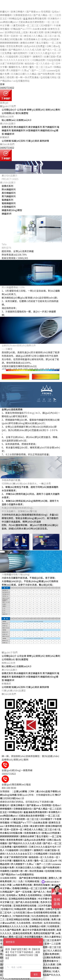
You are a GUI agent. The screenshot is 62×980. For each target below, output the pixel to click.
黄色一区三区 (16, 937)
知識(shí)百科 (18, 141)
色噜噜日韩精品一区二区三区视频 (30, 888)
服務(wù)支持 (7, 117)
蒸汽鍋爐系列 (49, 127)
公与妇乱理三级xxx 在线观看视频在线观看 (35, 912)
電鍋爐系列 (7, 200)
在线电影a (12, 895)
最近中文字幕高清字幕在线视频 (39, 930)
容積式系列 (7, 127)
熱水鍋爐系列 (21, 127)
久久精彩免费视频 (50, 954)
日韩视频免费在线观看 (48, 968)
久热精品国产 (7, 892)
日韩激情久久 (51, 895)
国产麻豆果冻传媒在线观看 (33, 878)
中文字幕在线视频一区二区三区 (45, 947)
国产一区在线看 (24, 892)
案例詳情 (44, 141)
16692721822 (7, 88)
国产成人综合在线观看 (27, 902)
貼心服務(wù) (9, 120)
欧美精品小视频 (38, 926)
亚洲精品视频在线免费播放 (23, 899)
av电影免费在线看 (23, 885)
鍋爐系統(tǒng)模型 (12, 210)
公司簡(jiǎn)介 (9, 110)
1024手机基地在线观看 (50, 906)
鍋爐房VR (9, 134)
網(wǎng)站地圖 (8, 795)
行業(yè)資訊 (33, 141)
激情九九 (53, 878)
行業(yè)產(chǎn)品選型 (14, 690)
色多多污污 (46, 902)
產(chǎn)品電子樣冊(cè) (49, 791)
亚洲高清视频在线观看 (25, 906)
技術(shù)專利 (53, 110)
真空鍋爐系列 (35, 127)
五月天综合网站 (52, 923)
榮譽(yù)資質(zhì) (36, 110)
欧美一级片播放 (36, 909)
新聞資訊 (5, 137)
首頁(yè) (4, 103)
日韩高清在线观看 (41, 919)
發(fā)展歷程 (22, 113)
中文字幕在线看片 (34, 937)
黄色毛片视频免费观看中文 (45, 961)
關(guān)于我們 (8, 106)
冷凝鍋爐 (6, 574)
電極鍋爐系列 (18, 130)
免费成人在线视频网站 (30, 895)
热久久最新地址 (53, 937)
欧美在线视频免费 (23, 933)
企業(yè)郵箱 (20, 791)
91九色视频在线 (40, 916)
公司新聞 (6, 141)
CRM (32, 791)
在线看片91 (7, 909)
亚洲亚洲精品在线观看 (18, 919)
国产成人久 (39, 892)
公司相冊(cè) (8, 113)
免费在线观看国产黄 (44, 933)
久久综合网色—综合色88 (30, 923)
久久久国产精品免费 (11, 930)
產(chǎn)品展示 (8, 123)
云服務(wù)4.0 (24, 120)
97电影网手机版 (22, 916)
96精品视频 (20, 909)
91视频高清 (53, 926)
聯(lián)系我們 (7, 144)
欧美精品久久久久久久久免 (14, 926)
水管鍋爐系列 (33, 130)
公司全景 (22, 110)
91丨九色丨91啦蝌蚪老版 (26, 881)
